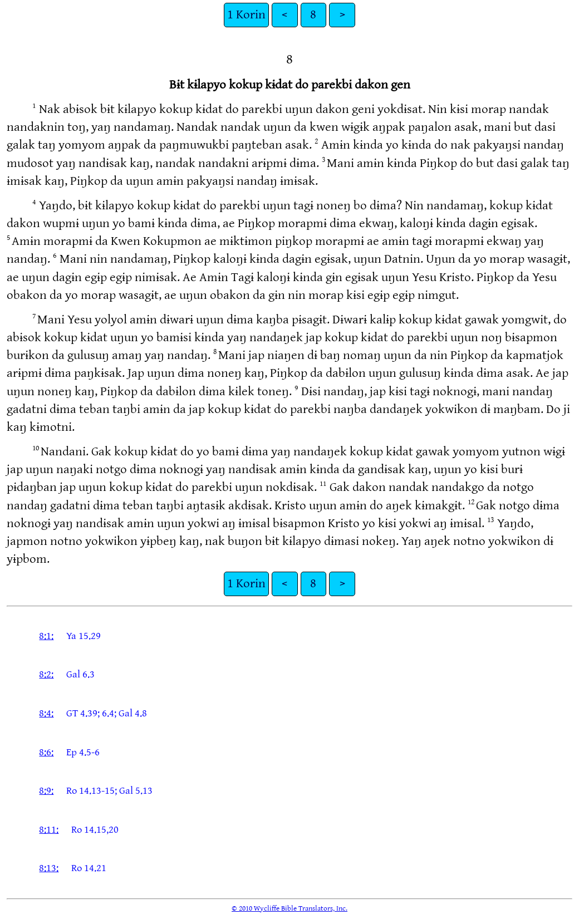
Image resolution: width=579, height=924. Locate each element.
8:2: (46, 674)
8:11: (49, 830)
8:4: (46, 713)
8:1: (46, 636)
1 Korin (246, 15)
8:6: (46, 752)
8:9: (46, 791)
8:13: (49, 868)
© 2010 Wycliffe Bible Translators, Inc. (289, 908)
